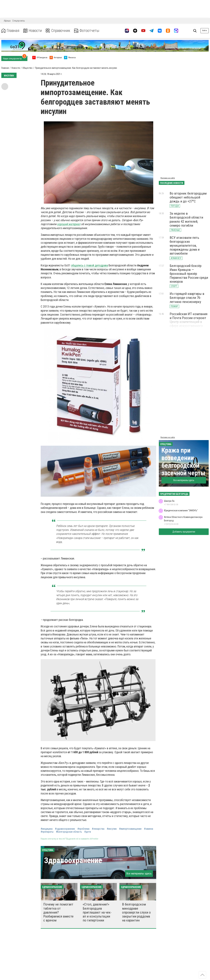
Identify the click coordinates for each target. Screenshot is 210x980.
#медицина (47, 829)
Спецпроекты (19, 21)
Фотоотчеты (87, 31)
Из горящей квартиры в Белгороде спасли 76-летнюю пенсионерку (187, 298)
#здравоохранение (65, 829)
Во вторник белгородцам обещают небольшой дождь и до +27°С (188, 197)
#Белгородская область (69, 832)
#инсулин (112, 829)
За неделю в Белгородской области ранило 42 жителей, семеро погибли (186, 219)
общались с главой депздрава (89, 265)
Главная (10, 31)
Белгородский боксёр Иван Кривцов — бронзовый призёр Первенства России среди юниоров (189, 274)
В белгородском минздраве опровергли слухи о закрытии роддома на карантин (136, 912)
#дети (88, 832)
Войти (205, 31)
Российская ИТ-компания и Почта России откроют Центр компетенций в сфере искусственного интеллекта (189, 322)
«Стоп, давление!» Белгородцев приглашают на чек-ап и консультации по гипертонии (97, 912)
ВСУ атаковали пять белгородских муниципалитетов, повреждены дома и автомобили (185, 246)
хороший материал (69, 224)
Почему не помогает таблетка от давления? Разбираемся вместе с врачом (58, 912)
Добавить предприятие (184, 532)
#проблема (83, 829)
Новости (33, 31)
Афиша (7, 21)
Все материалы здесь (139, 873)
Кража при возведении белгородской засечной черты (183, 462)
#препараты (47, 832)
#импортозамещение (130, 829)
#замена (149, 829)
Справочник (58, 31)
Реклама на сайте (168, 178)
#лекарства (98, 829)
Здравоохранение (73, 860)
